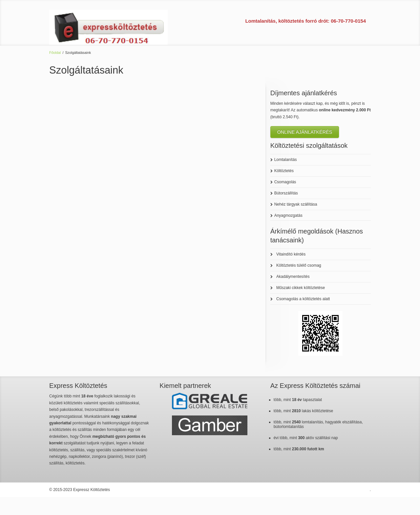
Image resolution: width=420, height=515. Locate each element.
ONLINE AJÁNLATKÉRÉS (305, 132)
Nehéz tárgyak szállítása (296, 204)
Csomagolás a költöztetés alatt (303, 299)
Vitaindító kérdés (291, 254)
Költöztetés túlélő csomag (299, 265)
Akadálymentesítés (293, 277)
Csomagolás (285, 182)
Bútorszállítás (286, 193)
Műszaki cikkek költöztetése (301, 288)
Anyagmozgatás (288, 215)
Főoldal (55, 53)
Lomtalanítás (286, 160)
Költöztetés (284, 171)
